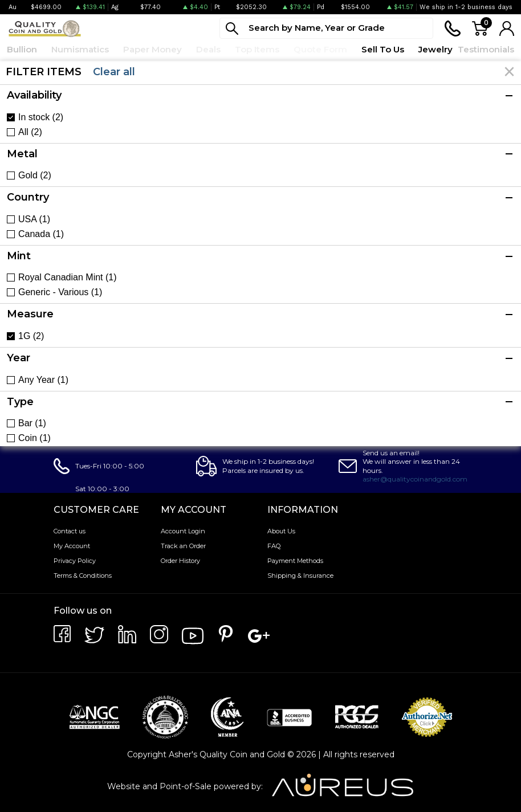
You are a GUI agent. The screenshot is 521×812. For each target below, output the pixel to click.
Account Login (183, 531)
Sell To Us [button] (383, 49)
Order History (180, 561)
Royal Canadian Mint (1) (68, 278)
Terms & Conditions (83, 576)
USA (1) (34, 219)
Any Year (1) (43, 380)
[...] (326, 28)
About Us (281, 531)
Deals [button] (208, 49)
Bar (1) (32, 423)
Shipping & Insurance (300, 576)
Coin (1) (34, 438)
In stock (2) (41, 117)
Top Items (257, 49)
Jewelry (435, 49)
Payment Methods (295, 561)
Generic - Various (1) (60, 292)
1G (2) (31, 336)
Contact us (70, 531)
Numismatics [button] (80, 49)
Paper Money (152, 49)
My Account (72, 546)
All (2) (30, 132)
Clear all (114, 72)
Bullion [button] (22, 49)
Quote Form (320, 49)
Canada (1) (41, 234)
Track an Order (183, 546)
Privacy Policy (75, 561)
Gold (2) (35, 176)
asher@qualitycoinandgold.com (415, 479)
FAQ (274, 546)
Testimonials (486, 49)
